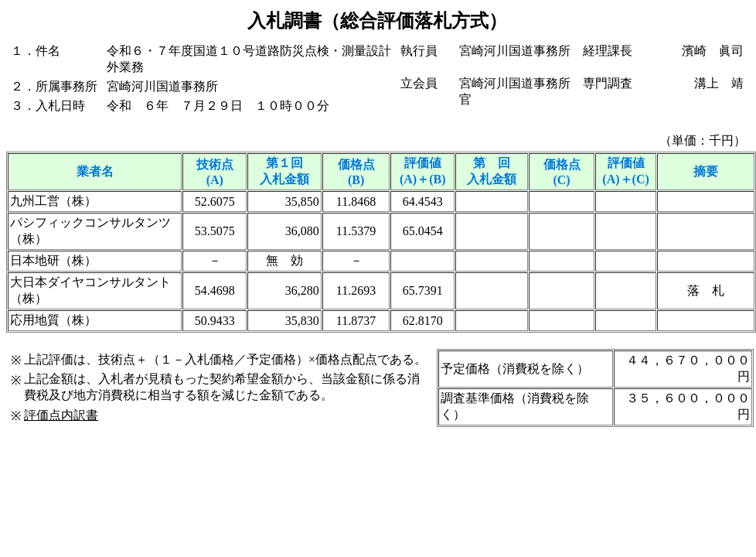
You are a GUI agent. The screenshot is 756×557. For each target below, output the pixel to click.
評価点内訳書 (61, 415)
